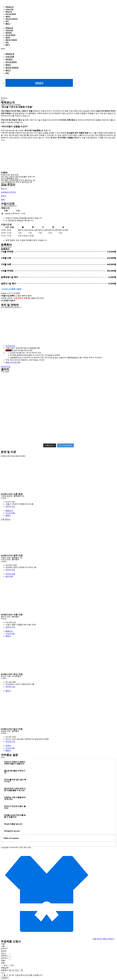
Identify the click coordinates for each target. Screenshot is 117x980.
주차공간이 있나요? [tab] (12, 831)
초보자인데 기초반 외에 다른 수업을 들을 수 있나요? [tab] (15, 789)
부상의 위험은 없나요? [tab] (13, 824)
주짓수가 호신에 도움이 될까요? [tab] (15, 807)
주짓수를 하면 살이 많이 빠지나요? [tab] (15, 780)
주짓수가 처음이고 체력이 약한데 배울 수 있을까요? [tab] (15, 762)
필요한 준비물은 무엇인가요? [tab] (15, 771)
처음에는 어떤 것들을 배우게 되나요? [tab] (15, 798)
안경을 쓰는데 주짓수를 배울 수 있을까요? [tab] (15, 816)
